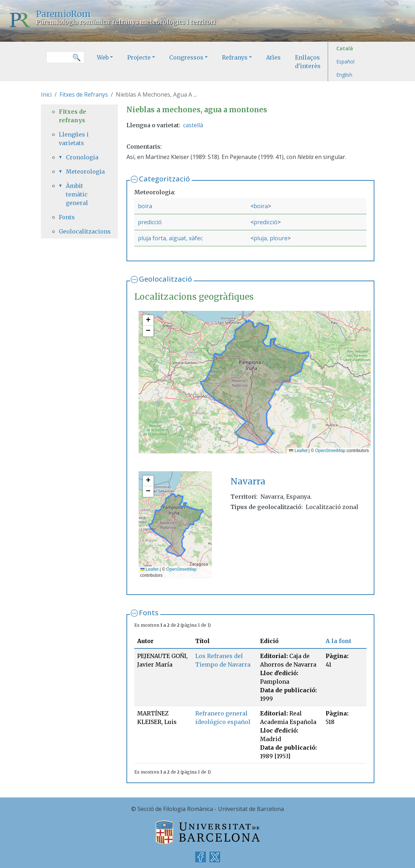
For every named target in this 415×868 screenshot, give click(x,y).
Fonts (149, 613)
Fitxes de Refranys (84, 94)
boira (145, 206)
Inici (46, 94)
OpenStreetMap (330, 451)
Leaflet (298, 451)
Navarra (248, 481)
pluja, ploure (271, 238)
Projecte (139, 57)
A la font (338, 641)
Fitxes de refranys (72, 116)
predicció (150, 222)
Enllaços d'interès (308, 62)
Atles (273, 57)
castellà (193, 125)
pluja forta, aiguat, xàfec (170, 238)
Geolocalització (165, 279)
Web (103, 57)
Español (345, 61)
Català (345, 48)
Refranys (235, 57)
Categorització (164, 179)
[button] (148, 320)
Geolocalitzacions (79, 231)
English (344, 75)
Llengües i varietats (74, 139)
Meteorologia (83, 171)
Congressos (186, 57)
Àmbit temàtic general (77, 194)
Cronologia (82, 157)
